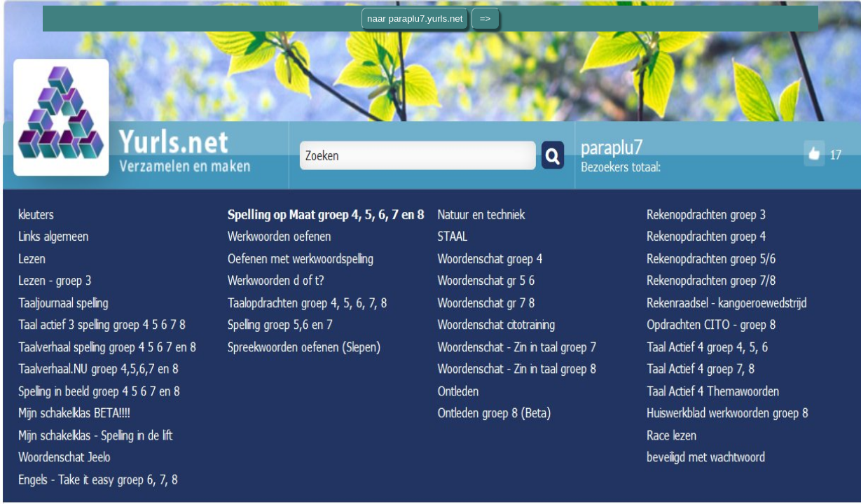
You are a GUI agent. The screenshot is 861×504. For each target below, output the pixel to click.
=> (485, 19)
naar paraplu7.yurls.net (415, 19)
